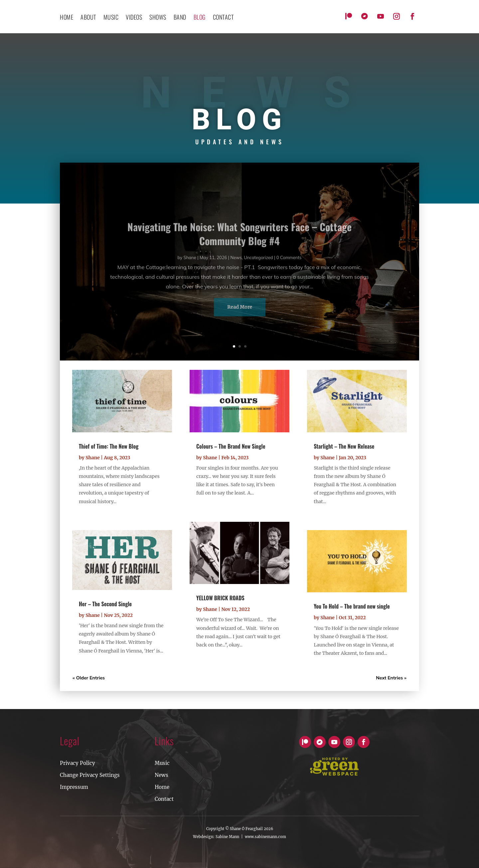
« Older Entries (89, 678)
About (88, 18)
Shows (158, 18)
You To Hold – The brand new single (352, 606)
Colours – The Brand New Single (231, 446)
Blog (200, 18)
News (161, 775)
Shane (93, 458)
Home (67, 18)
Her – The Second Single (105, 604)
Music (111, 18)
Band (180, 18)
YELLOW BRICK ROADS (220, 598)
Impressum (74, 787)
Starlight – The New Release (344, 446)
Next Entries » (391, 678)
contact (223, 18)
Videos (134, 18)
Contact (164, 799)
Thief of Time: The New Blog (109, 446)
